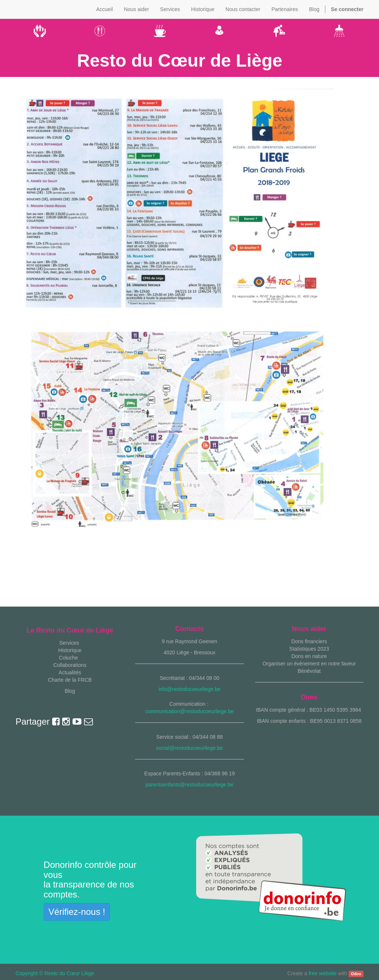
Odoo (356, 974)
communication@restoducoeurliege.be (189, 711)
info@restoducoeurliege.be (189, 689)
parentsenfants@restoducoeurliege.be (189, 785)
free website (323, 973)
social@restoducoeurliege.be (190, 748)
